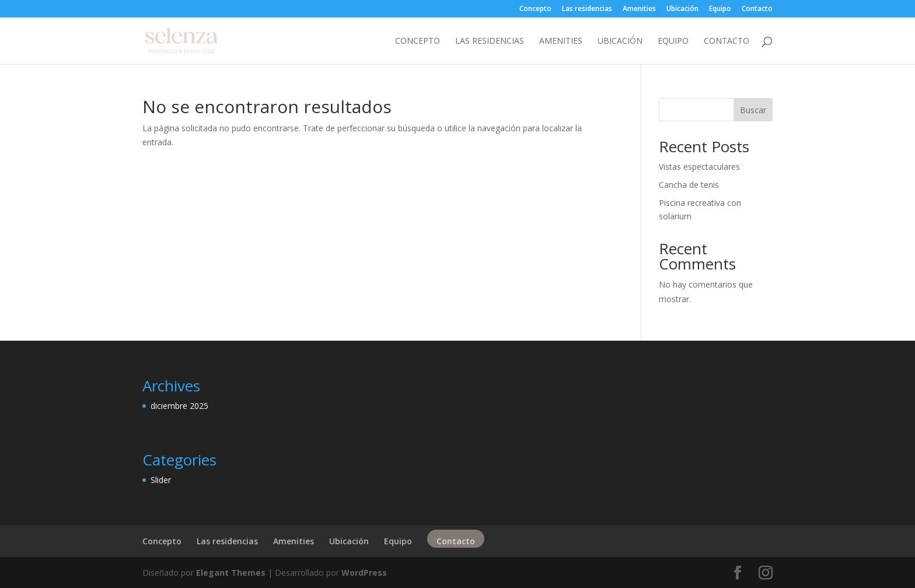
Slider (161, 480)
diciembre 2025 (179, 406)
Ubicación (682, 9)
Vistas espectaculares (699, 167)
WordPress (364, 573)
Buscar (753, 110)
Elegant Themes (231, 573)
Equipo (720, 9)
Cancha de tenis (689, 185)
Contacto (757, 9)
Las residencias (587, 9)
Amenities (639, 9)
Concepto (535, 9)
